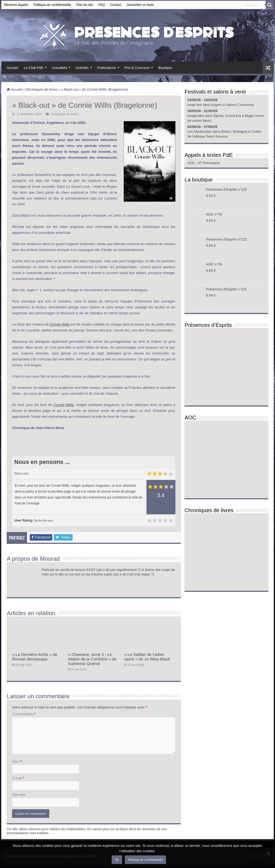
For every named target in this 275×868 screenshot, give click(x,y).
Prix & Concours (137, 68)
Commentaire (24, 714)
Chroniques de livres (41, 89)
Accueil (12, 68)
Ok (117, 860)
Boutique (165, 68)
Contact (116, 5)
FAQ (101, 5)
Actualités (59, 68)
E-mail (18, 778)
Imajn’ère (194, 105)
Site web (19, 795)
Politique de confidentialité (52, 5)
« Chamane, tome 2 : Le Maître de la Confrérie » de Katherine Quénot (92, 659)
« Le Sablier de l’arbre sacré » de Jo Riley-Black (147, 657)
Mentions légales (16, 5)
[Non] (268, 854)
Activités (82, 68)
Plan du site (85, 5)
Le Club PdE (34, 68)
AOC (191, 163)
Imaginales (196, 116)
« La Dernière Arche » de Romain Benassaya (35, 657)
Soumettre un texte (140, 5)
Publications (107, 68)
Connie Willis (60, 324)
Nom (17, 761)
